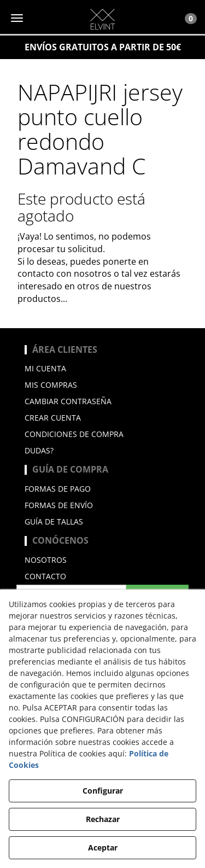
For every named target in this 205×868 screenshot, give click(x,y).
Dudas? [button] (39, 450)
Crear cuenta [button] (53, 418)
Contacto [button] (45, 576)
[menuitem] (102, 369)
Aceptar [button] (103, 847)
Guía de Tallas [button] (54, 522)
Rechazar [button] (103, 819)
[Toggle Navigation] (185, 18)
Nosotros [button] (46, 560)
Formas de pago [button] (58, 489)
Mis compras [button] (51, 385)
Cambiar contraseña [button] (68, 401)
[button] (102, 19)
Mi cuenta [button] (45, 368)
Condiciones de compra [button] (74, 434)
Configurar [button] (103, 791)
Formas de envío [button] (59, 505)
